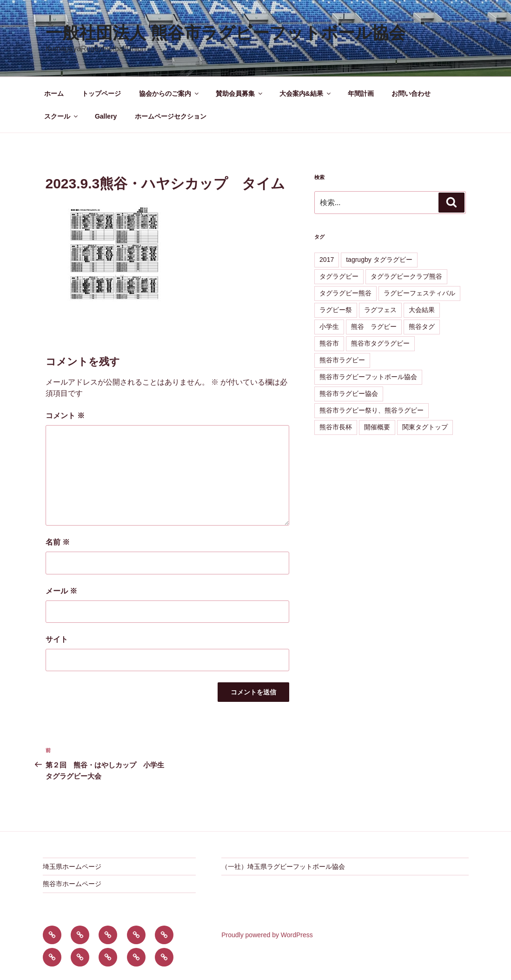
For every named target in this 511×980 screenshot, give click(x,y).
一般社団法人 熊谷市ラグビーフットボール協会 (226, 33)
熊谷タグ (422, 327)
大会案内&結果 (306, 93)
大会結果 (422, 310)
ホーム (54, 93)
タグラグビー (339, 276)
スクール (62, 116)
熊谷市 (329, 343)
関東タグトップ (425, 427)
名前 (58, 542)
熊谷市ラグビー (342, 360)
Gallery (106, 116)
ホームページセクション (171, 116)
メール (61, 591)
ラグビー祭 (336, 310)
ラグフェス (380, 310)
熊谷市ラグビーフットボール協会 (368, 377)
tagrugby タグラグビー (379, 260)
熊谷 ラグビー (374, 327)
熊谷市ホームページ (72, 884)
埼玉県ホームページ (72, 867)
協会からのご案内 (169, 93)
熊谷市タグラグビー (380, 343)
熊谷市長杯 (336, 427)
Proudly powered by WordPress (267, 935)
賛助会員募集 (240, 93)
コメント (65, 416)
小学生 (329, 327)
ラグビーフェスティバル (419, 293)
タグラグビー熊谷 (345, 293)
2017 (327, 260)
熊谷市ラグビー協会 (349, 393)
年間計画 (361, 93)
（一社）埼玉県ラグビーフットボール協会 (283, 867)
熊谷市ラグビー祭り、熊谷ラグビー (372, 410)
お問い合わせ (411, 93)
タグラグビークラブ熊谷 (406, 276)
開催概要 (377, 427)
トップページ (101, 93)
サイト (57, 639)
